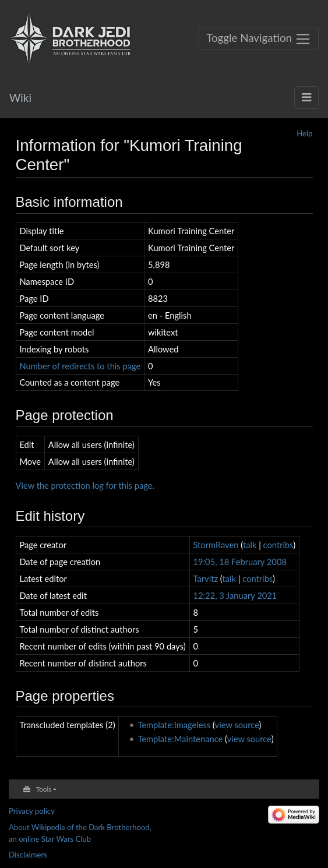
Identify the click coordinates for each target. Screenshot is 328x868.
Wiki (20, 98)
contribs (278, 545)
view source (237, 725)
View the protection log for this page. (85, 485)
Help (304, 133)
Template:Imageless (174, 725)
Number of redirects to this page (80, 366)
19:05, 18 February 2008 (240, 562)
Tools (44, 789)
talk (250, 545)
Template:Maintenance (180, 739)
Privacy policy (32, 811)
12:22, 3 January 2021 (235, 595)
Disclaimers (28, 855)
